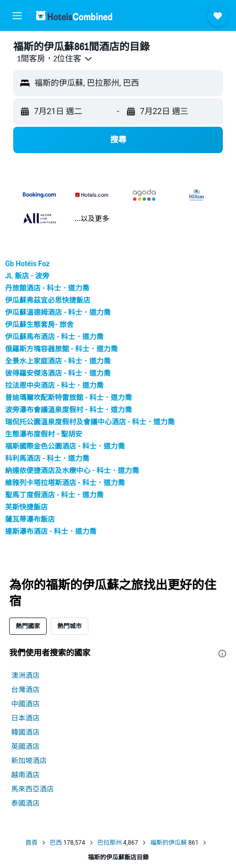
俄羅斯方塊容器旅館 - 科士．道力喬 (61, 349)
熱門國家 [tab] (28, 626)
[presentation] (222, 654)
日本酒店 (25, 718)
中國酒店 (25, 704)
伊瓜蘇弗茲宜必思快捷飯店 (48, 300)
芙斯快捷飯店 (26, 507)
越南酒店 (25, 775)
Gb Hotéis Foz (27, 264)
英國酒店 (25, 746)
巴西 (56, 843)
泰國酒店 (25, 803)
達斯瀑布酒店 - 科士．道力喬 (51, 531)
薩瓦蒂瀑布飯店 (30, 519)
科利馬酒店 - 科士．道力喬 (47, 458)
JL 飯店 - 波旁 (27, 276)
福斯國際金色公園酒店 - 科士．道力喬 (65, 446)
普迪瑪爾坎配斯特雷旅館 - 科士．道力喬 (69, 397)
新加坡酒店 (29, 761)
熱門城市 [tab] (70, 626)
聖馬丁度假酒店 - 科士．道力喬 (54, 495)
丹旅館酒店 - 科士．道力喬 (47, 288)
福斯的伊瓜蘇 (168, 843)
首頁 (31, 843)
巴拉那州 (110, 843)
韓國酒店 (25, 732)
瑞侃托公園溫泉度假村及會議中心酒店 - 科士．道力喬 (90, 422)
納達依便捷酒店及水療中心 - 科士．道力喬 (72, 471)
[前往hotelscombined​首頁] (74, 15)
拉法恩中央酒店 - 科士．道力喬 (54, 385)
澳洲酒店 (25, 675)
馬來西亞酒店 (32, 789)
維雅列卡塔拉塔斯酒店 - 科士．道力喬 (65, 483)
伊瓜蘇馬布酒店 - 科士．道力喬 (54, 337)
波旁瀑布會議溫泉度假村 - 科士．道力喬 (69, 410)
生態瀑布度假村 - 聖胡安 (44, 434)
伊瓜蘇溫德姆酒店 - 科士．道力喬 (58, 312)
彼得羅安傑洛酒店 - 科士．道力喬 (58, 373)
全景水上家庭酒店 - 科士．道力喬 (58, 361)
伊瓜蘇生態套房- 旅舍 (39, 324)
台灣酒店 (25, 690)
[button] (17, 16)
